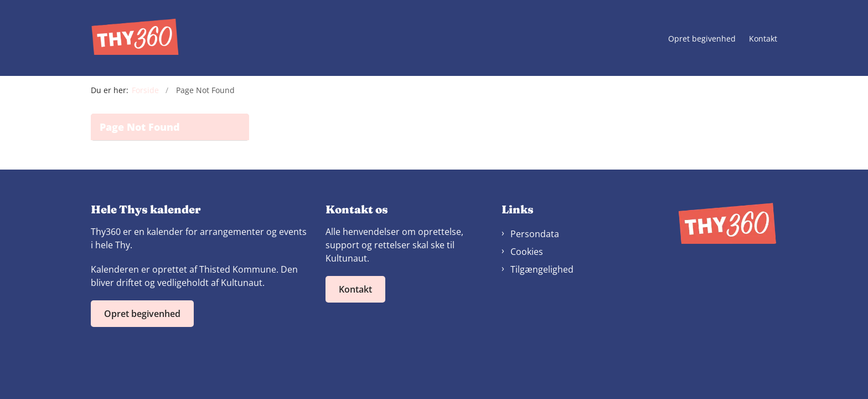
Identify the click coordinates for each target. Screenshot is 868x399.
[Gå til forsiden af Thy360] (135, 38)
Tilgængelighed (542, 269)
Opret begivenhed (702, 39)
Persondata (535, 234)
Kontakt (763, 39)
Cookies (527, 252)
